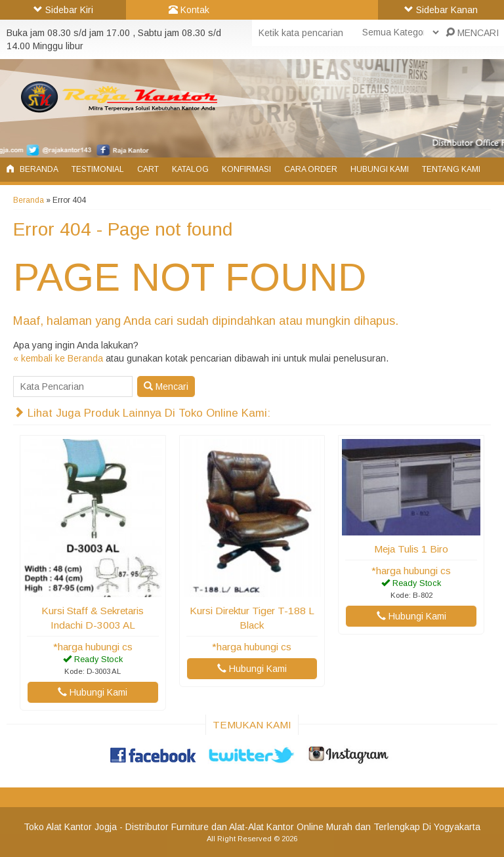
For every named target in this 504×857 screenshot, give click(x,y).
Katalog (190, 169)
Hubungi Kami (380, 169)
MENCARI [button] (472, 33)
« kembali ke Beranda (58, 358)
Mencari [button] (166, 387)
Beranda (32, 169)
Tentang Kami (451, 169)
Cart (148, 169)
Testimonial (98, 169)
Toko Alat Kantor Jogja (70, 827)
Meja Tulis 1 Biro (411, 549)
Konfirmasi (246, 169)
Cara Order (311, 169)
